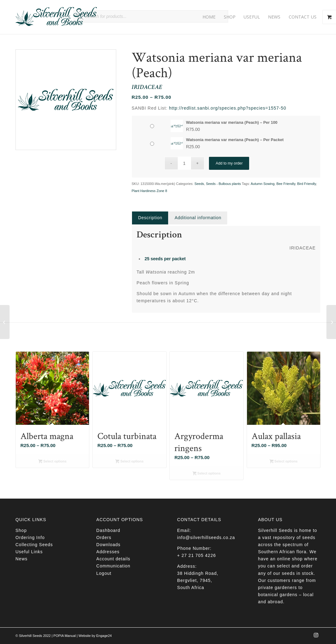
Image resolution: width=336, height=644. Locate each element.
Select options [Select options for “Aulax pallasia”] (284, 462)
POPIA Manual (65, 636)
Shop (21, 530)
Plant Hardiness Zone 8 (149, 191)
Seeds (199, 184)
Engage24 (104, 636)
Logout (104, 573)
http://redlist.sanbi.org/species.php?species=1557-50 (228, 108)
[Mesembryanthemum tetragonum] (331, 322)
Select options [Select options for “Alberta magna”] (52, 462)
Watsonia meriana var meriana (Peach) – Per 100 (232, 122)
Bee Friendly (286, 184)
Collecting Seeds (34, 545)
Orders (104, 537)
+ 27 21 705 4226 (196, 555)
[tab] (150, 218)
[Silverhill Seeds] (56, 17)
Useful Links (29, 552)
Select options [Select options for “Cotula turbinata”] (129, 462)
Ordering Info (30, 537)
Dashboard (108, 530)
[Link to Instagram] (316, 637)
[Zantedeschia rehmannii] (5, 322)
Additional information (198, 218)
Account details (113, 559)
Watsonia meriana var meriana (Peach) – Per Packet (235, 140)
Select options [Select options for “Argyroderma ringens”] (207, 474)
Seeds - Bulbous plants (223, 184)
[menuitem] (209, 17)
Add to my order (229, 163)
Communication (113, 566)
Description (150, 218)
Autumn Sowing (263, 184)
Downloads (108, 545)
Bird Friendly (306, 184)
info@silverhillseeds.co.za (206, 537)
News (21, 559)
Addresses (108, 552)
